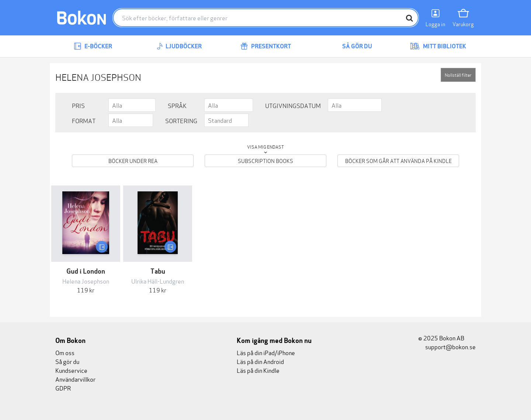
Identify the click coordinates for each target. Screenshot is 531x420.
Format (84, 120)
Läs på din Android (260, 361)
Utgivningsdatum (293, 105)
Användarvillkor (75, 379)
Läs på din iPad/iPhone (266, 352)
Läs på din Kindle (258, 370)
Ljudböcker (179, 46)
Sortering (181, 120)
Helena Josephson (86, 281)
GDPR (63, 388)
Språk (177, 105)
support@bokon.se (447, 346)
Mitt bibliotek (438, 46)
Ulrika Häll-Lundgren (158, 281)
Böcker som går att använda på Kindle (398, 161)
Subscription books (265, 161)
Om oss (65, 352)
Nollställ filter (458, 75)
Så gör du (352, 46)
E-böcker (93, 46)
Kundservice (71, 370)
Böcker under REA (133, 161)
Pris (78, 105)
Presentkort (266, 46)
